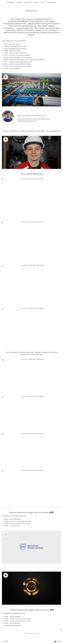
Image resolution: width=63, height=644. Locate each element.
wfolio (7, 641)
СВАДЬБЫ (19, 2)
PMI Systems (27, 19)
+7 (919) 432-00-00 (51, 2)
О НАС (42, 2)
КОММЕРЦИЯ (11, 2)
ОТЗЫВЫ (36, 2)
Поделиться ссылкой (32, 633)
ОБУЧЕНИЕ (28, 2)
